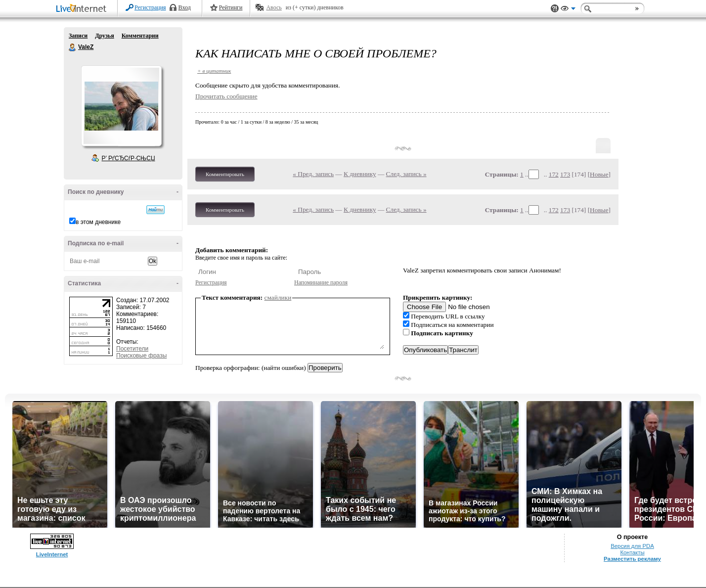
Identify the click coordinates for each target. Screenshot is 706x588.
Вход (185, 7)
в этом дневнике (98, 222)
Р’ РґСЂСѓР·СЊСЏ (129, 158)
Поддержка (555, 9)
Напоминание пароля (321, 282)
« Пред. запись (313, 174)
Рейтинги (231, 7)
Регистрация (150, 7)
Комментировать (225, 174)
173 (565, 174)
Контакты (632, 552)
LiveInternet (83, 9)
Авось (274, 7)
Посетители (132, 349)
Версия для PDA (632, 546)
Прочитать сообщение (226, 96)
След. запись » (406, 174)
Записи (78, 36)
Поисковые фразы (141, 356)
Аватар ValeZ (121, 106)
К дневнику (360, 174)
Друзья (104, 36)
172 (554, 174)
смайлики (278, 297)
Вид (568, 10)
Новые (599, 174)
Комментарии (140, 36)
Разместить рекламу (632, 559)
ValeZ (73, 47)
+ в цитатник (214, 71)
